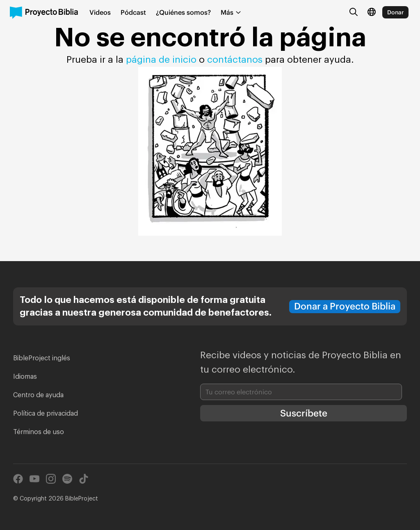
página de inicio (161, 60)
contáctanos (236, 60)
